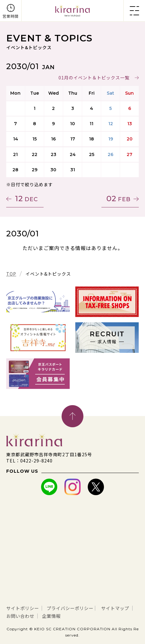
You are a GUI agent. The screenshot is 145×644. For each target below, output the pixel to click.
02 (119, 199)
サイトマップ (22, 615)
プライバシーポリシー (77, 608)
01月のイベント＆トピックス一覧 (94, 78)
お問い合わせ (62, 615)
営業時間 (11, 16)
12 (26, 199)
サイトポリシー (25, 608)
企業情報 (96, 615)
